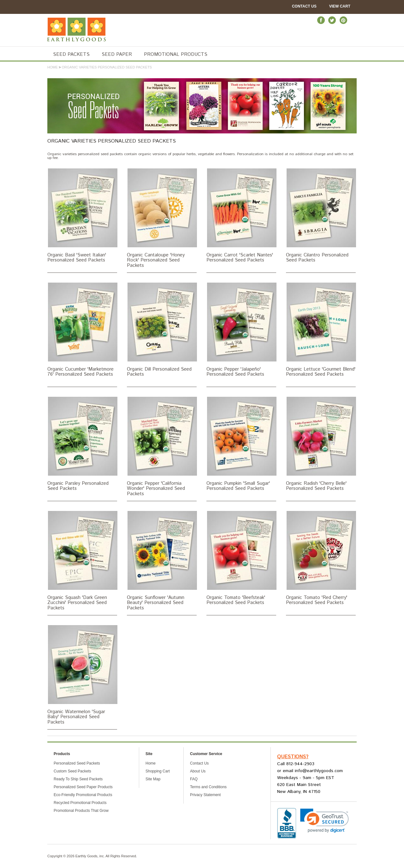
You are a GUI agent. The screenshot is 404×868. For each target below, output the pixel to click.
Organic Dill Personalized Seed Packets (162, 330)
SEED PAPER (117, 54)
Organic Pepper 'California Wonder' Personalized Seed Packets (162, 446)
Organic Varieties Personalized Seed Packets (107, 67)
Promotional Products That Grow (81, 811)
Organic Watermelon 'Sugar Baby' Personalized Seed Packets (82, 675)
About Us (198, 771)
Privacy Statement (205, 795)
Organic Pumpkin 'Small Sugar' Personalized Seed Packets (241, 444)
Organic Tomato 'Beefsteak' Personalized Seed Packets (241, 558)
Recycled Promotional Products (80, 803)
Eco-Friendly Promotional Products (83, 795)
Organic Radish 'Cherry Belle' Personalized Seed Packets (321, 444)
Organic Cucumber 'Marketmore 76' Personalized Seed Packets (82, 330)
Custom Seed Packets (72, 771)
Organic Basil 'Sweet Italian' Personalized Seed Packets (82, 215)
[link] (324, 821)
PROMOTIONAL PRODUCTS (176, 54)
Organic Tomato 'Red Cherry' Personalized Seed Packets (321, 558)
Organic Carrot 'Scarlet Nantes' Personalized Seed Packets (241, 215)
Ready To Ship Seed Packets (78, 779)
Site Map (153, 779)
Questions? (293, 757)
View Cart (340, 6)
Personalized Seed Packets (77, 763)
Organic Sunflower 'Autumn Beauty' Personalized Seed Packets (162, 560)
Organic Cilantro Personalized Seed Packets (321, 215)
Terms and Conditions (208, 787)
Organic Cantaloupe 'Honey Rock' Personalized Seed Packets (162, 218)
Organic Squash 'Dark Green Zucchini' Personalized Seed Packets (82, 560)
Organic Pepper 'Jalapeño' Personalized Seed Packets (241, 330)
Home (53, 67)
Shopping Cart (158, 771)
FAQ (194, 779)
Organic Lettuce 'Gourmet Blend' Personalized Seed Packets (321, 330)
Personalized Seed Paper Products (83, 787)
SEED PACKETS (71, 54)
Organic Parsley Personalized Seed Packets (82, 444)
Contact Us (304, 6)
